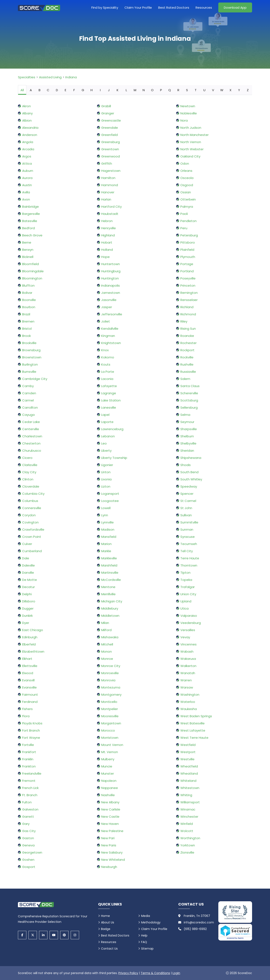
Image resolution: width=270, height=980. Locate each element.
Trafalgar (188, 587)
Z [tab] (248, 90)
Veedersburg (191, 623)
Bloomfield (30, 264)
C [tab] (48, 90)
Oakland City (190, 156)
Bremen (28, 321)
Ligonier (107, 465)
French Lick (30, 788)
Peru (184, 228)
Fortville (28, 745)
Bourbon (29, 307)
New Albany (110, 802)
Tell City (187, 551)
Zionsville (187, 852)
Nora (184, 120)
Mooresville (110, 716)
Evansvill (28, 680)
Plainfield (187, 250)
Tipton (185, 573)
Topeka (186, 580)
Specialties (27, 77)
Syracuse (188, 537)
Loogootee (110, 501)
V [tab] (213, 90)
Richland (187, 307)
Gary (26, 824)
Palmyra (187, 207)
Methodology (151, 922)
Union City (188, 594)
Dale (26, 558)
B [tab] (40, 90)
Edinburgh (30, 637)
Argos (27, 156)
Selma (185, 415)
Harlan (106, 199)
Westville (187, 759)
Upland (186, 601)
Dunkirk (27, 616)
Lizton (106, 486)
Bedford (28, 228)
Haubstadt (110, 214)
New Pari (108, 838)
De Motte (30, 580)
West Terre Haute (194, 738)
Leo (104, 443)
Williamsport (190, 802)
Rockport (187, 350)
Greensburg (111, 142)
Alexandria (30, 128)
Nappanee (110, 788)
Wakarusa (188, 659)
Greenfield (109, 135)
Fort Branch (31, 730)
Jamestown (111, 293)
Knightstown (111, 343)
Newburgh (109, 867)
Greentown (110, 149)
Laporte (107, 422)
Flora (26, 716)
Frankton (29, 766)
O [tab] (152, 90)
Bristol (27, 329)
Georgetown (32, 852)
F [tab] (74, 90)
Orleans (186, 171)
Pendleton (188, 221)
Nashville (108, 795)
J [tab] (109, 90)
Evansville (29, 687)
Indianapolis (111, 285)
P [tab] (161, 90)
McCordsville (111, 580)
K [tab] (118, 90)
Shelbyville (188, 443)
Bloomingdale (33, 271)
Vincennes (188, 644)
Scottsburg (189, 400)
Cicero (27, 458)
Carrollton (30, 407)
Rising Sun (188, 329)
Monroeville (110, 673)
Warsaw (187, 687)
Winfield (187, 824)
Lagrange (109, 393)
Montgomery (111, 695)
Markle (106, 551)
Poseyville (188, 278)
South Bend (189, 472)
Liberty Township (114, 458)
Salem (185, 379)
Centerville (31, 429)
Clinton (28, 479)
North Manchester (194, 135)
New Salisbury (112, 852)
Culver (27, 544)
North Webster (192, 149)
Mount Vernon (112, 745)
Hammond (110, 185)
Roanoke (187, 336)
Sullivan (186, 515)
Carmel (28, 400)
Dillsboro (29, 601)
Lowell (106, 508)
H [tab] (92, 90)
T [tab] (196, 90)
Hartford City (111, 207)
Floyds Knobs (32, 723)
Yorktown (188, 845)
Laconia (107, 379)
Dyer (26, 623)
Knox (105, 350)
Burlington (30, 364)
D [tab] (57, 90)
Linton (106, 472)
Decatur (28, 587)
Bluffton (28, 285)
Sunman (187, 529)
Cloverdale (31, 486)
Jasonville (109, 300)
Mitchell (107, 644)
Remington (189, 293)
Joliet (106, 321)
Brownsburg (31, 350)
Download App (235, 7)
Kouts (106, 364)
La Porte (108, 372)
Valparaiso (189, 616)
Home (105, 916)
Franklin (28, 759)
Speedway (189, 486)
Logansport (110, 494)
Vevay (185, 637)
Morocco (108, 730)
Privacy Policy (128, 973)
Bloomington (32, 278)
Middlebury (110, 608)
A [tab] (31, 90)
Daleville (28, 565)
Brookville (29, 343)
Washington (190, 695)
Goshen (28, 860)
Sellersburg (189, 407)
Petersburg (189, 235)
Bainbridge (30, 207)
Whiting (186, 795)
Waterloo (188, 702)
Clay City (29, 472)
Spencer (187, 494)
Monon (107, 651)
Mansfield (109, 537)
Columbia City (33, 494)
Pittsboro (188, 242)
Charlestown (32, 436)
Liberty (106, 451)
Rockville (187, 357)
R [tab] (178, 90)
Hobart (107, 242)
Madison (108, 529)
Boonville (29, 300)
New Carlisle (111, 809)
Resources (204, 7)
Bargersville (31, 214)
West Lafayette (193, 730)
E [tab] (65, 90)
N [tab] (144, 90)
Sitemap (147, 949)
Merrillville (108, 594)
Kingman (108, 336)
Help (144, 935)
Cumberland (32, 551)
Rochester (188, 343)
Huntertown (111, 264)
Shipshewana (191, 458)
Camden (29, 393)
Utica (184, 608)
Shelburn (187, 436)
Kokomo (108, 357)
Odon (185, 163)
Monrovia (108, 680)
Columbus (30, 501)
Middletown (110, 616)
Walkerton (188, 666)
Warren (186, 680)
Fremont (29, 781)
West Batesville (192, 723)
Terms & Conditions (155, 973)
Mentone (108, 587)
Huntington (110, 278)
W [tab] (222, 90)
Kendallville (110, 329)
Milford (106, 630)
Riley (184, 321)
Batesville (30, 221)
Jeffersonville (112, 314)
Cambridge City (35, 379)
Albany (27, 113)
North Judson (191, 128)
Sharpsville (189, 429)
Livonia (106, 479)
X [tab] (230, 90)
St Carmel (188, 501)
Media (146, 916)
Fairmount (30, 695)
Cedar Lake (31, 422)
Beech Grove (32, 235)
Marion (106, 544)
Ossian (186, 192)
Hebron (107, 221)
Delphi (27, 594)
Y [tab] (239, 90)
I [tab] (100, 90)
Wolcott (187, 831)
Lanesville (109, 407)
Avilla (26, 192)
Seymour (187, 422)
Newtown (188, 106)
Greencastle (111, 120)
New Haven (110, 824)
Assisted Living (50, 77)
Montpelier (110, 709)
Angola (28, 142)
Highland (108, 235)
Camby (28, 386)
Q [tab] (170, 90)
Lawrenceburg (112, 429)
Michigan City (112, 601)
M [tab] (135, 90)
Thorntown (189, 565)
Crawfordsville (33, 529)
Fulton (27, 802)
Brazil (26, 314)
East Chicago (33, 630)
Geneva (28, 845)
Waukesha (189, 709)
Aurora (27, 178)
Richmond (188, 314)
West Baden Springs (196, 716)
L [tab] (126, 90)
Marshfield (109, 565)
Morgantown (111, 723)
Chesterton (31, 443)
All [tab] (22, 90)
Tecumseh (189, 544)
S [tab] (187, 90)
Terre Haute (190, 558)
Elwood (28, 673)
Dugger (28, 608)
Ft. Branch (30, 795)
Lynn (105, 515)
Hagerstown (111, 171)
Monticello (109, 702)
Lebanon (108, 436)
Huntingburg (111, 271)
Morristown (110, 738)
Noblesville (189, 113)
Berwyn (28, 250)
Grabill (106, 106)
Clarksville (30, 465)
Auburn (28, 171)
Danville (28, 573)
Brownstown (32, 357)
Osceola (187, 178)
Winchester (189, 817)
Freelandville (32, 773)
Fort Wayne (31, 738)
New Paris (109, 845)
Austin (27, 185)
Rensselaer (189, 300)
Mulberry (108, 759)
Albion (27, 120)
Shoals (186, 465)
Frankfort (29, 752)
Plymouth (188, 257)
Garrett (28, 817)
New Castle (110, 817)
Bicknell (28, 257)
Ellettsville (30, 666)
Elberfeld (29, 644)
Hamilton (108, 178)
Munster (108, 773)
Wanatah (188, 673)
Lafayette (109, 386)
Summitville (189, 522)
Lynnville (107, 522)
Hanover (108, 192)
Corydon (29, 515)
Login (176, 973)
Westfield (188, 745)
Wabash (187, 651)
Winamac (188, 809)
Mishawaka (110, 637)
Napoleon (109, 781)
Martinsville (110, 573)
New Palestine (112, 831)
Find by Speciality (105, 7)
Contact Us (109, 949)
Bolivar (27, 293)
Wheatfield (189, 766)
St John (186, 508)
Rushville (187, 364)
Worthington (190, 838)
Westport (188, 752)
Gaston (28, 838)
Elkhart (27, 659)
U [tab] (204, 90)
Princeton (188, 285)
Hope (105, 257)
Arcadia (28, 149)
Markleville (109, 558)
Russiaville (188, 372)
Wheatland (189, 773)
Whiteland (188, 781)
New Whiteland (113, 860)
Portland (187, 271)
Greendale (110, 128)
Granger (108, 113)
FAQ (144, 942)
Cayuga (28, 415)
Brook (26, 336)
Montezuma (111, 687)
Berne (27, 242)
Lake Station (111, 400)
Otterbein (188, 199)
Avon (26, 199)
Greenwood (111, 156)
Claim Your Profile (138, 7)
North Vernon (191, 142)
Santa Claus (190, 386)
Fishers (27, 709)
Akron (26, 106)
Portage (187, 264)
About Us (108, 922)
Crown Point (32, 537)
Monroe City (111, 666)
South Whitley (191, 479)
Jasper (107, 307)
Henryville (109, 228)
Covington (30, 522)
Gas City (29, 831)
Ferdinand (30, 702)
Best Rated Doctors (174, 7)
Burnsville (29, 372)
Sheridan (187, 451)
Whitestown (190, 788)
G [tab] (83, 90)
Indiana (71, 77)
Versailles (188, 630)
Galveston (30, 809)
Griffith (107, 163)
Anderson (30, 135)
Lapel (105, 415)
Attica (27, 163)
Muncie (107, 766)
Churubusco (32, 451)
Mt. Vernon (110, 752)
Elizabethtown (33, 651)
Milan (105, 623)
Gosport (29, 867)
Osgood (187, 185)
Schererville (189, 393)
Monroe (107, 659)
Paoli (184, 214)
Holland (107, 250)
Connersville (32, 508)
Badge (106, 929)
